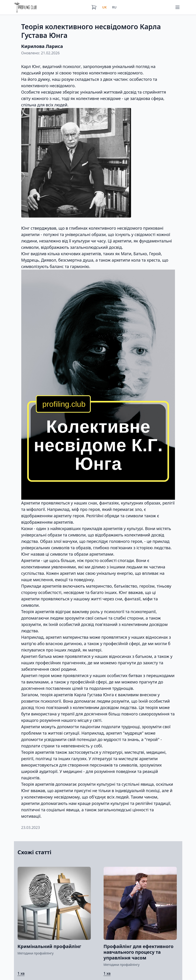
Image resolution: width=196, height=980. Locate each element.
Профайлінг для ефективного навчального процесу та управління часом (139, 952)
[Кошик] (94, 7)
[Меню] (177, 7)
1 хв (21, 973)
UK (104, 7)
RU (114, 7)
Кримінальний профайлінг (50, 946)
